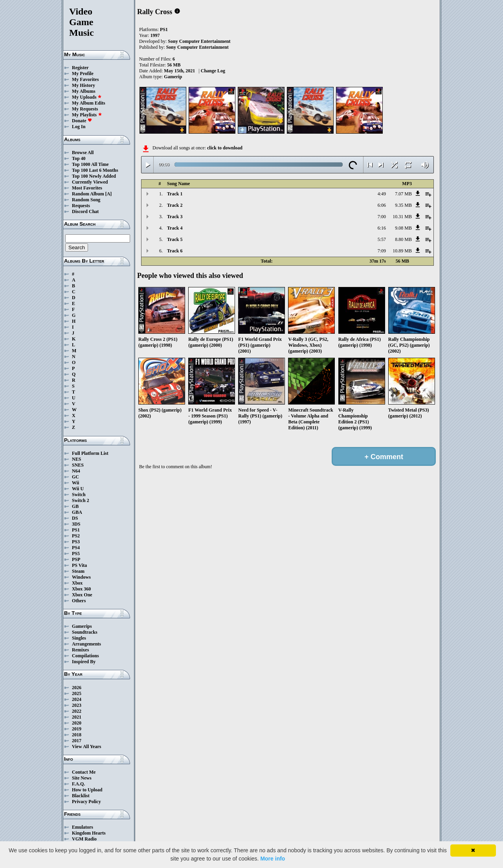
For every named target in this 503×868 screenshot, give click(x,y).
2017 (77, 741)
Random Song (86, 200)
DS (75, 518)
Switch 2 (81, 500)
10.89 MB (402, 251)
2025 (77, 693)
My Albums (84, 91)
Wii (75, 483)
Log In (79, 127)
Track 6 (175, 251)
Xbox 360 (81, 589)
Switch (79, 495)
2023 (77, 705)
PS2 (76, 536)
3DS (76, 524)
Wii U (78, 489)
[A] (109, 194)
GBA (77, 512)
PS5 (76, 554)
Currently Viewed (90, 182)
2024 (77, 699)
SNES (78, 465)
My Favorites (85, 79)
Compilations (85, 656)
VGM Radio (84, 839)
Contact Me (84, 772)
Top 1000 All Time (90, 164)
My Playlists (87, 115)
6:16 (382, 228)
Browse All (83, 153)
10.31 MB (402, 217)
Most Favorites (87, 188)
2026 (77, 688)
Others (79, 601)
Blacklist (81, 796)
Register (80, 68)
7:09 (382, 251)
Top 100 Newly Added (94, 176)
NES (76, 459)
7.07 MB (403, 194)
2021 (77, 717)
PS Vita (79, 565)
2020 (77, 723)
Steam (78, 571)
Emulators (83, 827)
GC (75, 477)
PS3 (76, 542)
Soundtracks (85, 632)
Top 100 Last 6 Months (95, 170)
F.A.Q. (78, 784)
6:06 (382, 205)
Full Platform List (90, 453)
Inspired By (84, 662)
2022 (77, 711)
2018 (77, 735)
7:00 (382, 217)
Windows (81, 577)
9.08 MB (403, 228)
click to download (225, 148)
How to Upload (87, 790)
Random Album (88, 194)
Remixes (80, 650)
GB (75, 506)
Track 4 (175, 228)
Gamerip (173, 77)
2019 (77, 729)
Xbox (77, 583)
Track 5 (175, 239)
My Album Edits (89, 103)
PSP (76, 559)
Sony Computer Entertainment (199, 41)
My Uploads (87, 97)
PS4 (76, 548)
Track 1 (175, 194)
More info (273, 859)
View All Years (86, 747)
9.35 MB (403, 205)
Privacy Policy (86, 802)
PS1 (76, 530)
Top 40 (79, 158)
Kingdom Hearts (89, 833)
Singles (79, 638)
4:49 (382, 194)
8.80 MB (403, 239)
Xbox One (82, 595)
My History (84, 85)
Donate (82, 121)
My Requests (85, 109)
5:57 (382, 239)
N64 (76, 471)
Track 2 (175, 205)
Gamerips (82, 626)
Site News (82, 778)
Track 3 (175, 217)
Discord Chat (85, 211)
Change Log (213, 71)
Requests (81, 206)
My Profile (83, 74)
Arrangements (86, 644)
